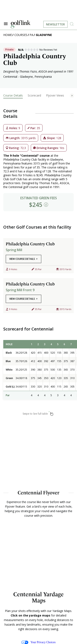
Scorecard (34, 95)
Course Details (13, 95)
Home (8, 35)
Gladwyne (44, 35)
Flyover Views (55, 95)
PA (31, 35)
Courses (21, 35)
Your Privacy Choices (38, 642)
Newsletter (55, 24)
